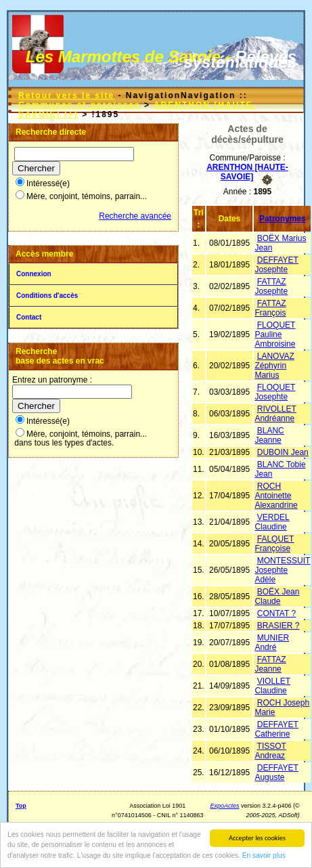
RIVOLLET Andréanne (275, 414)
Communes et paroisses (80, 105)
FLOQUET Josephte (275, 392)
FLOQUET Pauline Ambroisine (275, 334)
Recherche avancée (135, 216)
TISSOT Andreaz (270, 751)
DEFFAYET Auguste (276, 773)
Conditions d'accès (47, 296)
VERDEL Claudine (272, 522)
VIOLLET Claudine (272, 686)
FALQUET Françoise (274, 544)
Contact (29, 317)
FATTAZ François (270, 308)
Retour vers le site (66, 95)
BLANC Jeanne (269, 435)
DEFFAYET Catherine (276, 729)
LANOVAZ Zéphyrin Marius (274, 366)
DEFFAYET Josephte (276, 265)
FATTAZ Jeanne (270, 664)
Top (21, 806)
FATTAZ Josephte (271, 286)
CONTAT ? (276, 613)
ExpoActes (224, 806)
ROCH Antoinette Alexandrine (276, 496)
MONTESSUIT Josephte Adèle (282, 570)
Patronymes (283, 219)
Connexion (34, 274)
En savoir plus (264, 856)
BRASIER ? (278, 626)
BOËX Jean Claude (277, 596)
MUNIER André (272, 643)
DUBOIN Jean (283, 452)
